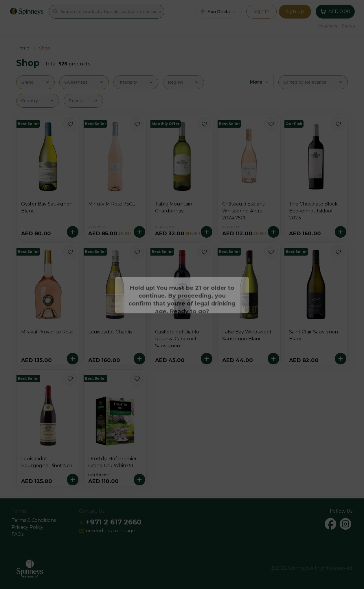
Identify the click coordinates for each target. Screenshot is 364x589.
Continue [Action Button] (182, 312)
